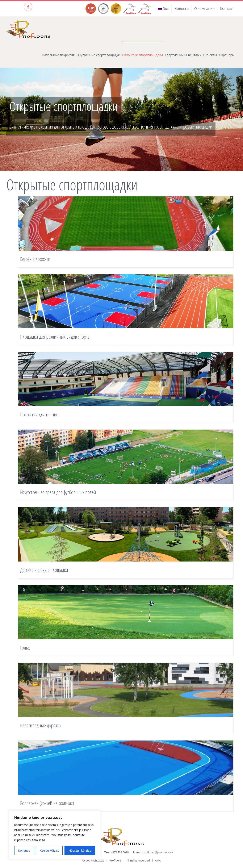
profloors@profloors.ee (158, 852)
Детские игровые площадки (44, 570)
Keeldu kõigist (49, 850)
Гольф (25, 648)
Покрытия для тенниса (40, 414)
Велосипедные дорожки (41, 725)
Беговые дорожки (35, 259)
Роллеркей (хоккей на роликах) (47, 803)
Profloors (115, 860)
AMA (158, 860)
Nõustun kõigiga (80, 850)
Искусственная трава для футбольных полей (58, 492)
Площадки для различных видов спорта (55, 337)
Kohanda (24, 850)
